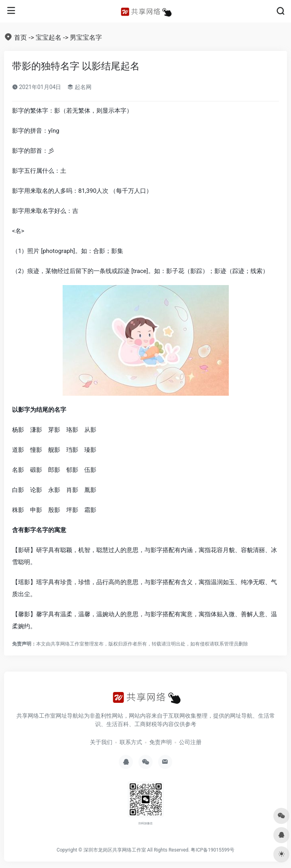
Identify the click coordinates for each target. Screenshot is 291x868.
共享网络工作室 (67, 644)
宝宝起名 (49, 37)
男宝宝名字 (86, 37)
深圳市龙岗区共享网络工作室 (115, 850)
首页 (20, 37)
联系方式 (131, 742)
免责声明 (161, 742)
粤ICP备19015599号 (213, 850)
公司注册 (190, 742)
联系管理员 (226, 644)
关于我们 (101, 742)
